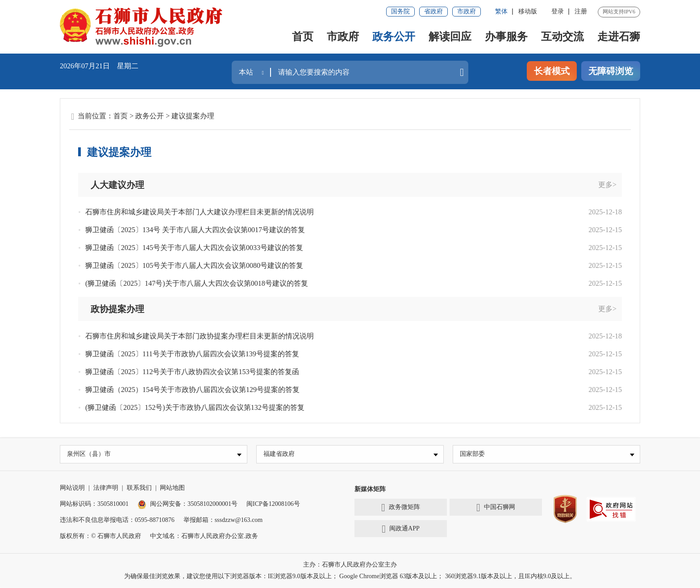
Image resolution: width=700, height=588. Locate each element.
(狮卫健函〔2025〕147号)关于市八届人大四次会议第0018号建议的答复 (197, 283)
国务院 (400, 11)
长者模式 (552, 71)
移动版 (528, 11)
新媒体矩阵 (370, 490)
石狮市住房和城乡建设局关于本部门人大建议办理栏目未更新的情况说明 (200, 212)
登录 (558, 11)
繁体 (501, 11)
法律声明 (106, 488)
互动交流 (562, 37)
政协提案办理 (117, 309)
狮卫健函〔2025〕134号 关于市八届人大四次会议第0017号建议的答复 (195, 230)
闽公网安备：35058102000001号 (187, 504)
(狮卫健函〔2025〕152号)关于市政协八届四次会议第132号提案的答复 (195, 407)
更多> (607, 185)
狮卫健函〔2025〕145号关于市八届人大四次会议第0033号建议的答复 (194, 248)
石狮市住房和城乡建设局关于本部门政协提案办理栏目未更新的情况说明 (200, 336)
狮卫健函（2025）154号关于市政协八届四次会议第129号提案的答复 (192, 390)
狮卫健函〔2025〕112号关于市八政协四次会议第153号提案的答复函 (192, 372)
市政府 (467, 11)
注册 (581, 11)
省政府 (433, 11)
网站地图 (172, 488)
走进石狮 (619, 37)
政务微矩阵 (401, 508)
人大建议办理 (117, 185)
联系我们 (139, 488)
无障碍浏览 (611, 71)
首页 (303, 37)
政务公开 (394, 37)
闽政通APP (400, 530)
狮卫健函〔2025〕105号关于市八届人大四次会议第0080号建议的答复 (194, 265)
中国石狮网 (496, 508)
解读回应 (450, 37)
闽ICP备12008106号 (273, 504)
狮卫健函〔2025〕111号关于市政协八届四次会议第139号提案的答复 (192, 354)
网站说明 (72, 488)
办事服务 (506, 37)
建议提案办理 (193, 116)
